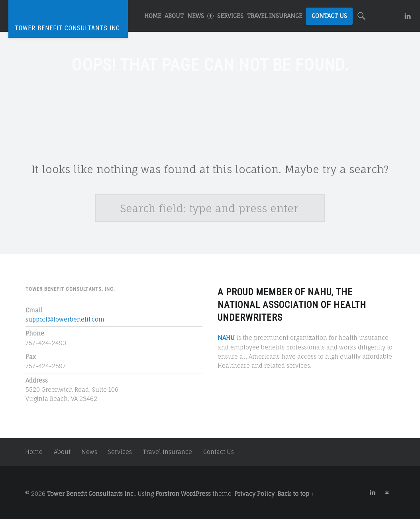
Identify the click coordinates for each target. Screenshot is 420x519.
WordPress (196, 494)
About (174, 16)
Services (230, 16)
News (200, 16)
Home (153, 16)
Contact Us (329, 16)
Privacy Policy (254, 494)
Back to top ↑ (295, 494)
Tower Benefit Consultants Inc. (91, 494)
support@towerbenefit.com (65, 319)
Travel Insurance (275, 16)
